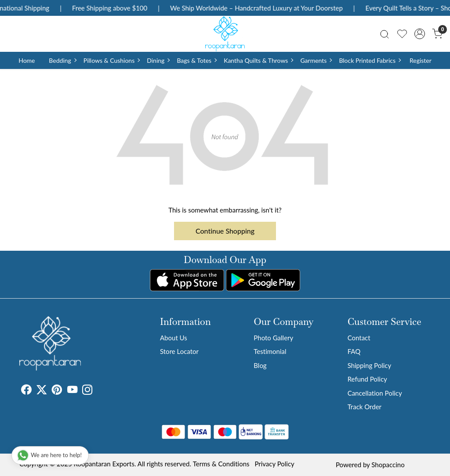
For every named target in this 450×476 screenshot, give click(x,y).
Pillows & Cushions (111, 60)
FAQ (354, 351)
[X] (42, 391)
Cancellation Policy (375, 393)
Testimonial (270, 351)
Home (27, 60)
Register (421, 60)
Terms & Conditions (221, 464)
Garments (316, 60)
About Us (174, 338)
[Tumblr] (98, 391)
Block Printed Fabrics (370, 60)
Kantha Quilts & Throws (258, 60)
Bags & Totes (196, 60)
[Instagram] (87, 391)
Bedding (62, 60)
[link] (385, 34)
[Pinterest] (57, 391)
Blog (260, 365)
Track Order (365, 407)
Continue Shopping (225, 231)
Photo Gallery (273, 338)
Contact (359, 338)
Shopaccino (388, 465)
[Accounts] (420, 34)
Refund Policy (367, 379)
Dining (158, 60)
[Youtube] (72, 391)
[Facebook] (26, 391)
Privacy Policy (274, 464)
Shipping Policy (370, 365)
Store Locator (179, 351)
